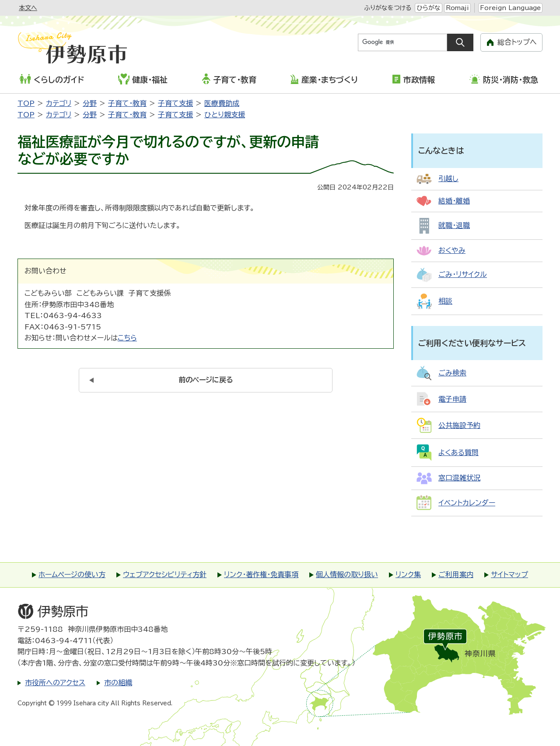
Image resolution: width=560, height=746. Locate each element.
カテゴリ (59, 103)
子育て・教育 (229, 79)
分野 (90, 103)
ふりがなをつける (388, 8)
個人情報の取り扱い (347, 574)
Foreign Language (510, 8)
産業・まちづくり (324, 79)
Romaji (457, 8)
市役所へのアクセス (55, 683)
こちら (127, 338)
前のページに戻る (206, 380)
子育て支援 (175, 103)
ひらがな (429, 8)
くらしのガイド (52, 79)
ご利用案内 (456, 574)
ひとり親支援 (225, 115)
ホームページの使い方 (72, 574)
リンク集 (408, 574)
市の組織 (118, 683)
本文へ (28, 8)
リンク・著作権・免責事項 (261, 574)
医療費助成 (222, 103)
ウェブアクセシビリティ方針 (165, 574)
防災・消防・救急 (504, 79)
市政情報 (413, 79)
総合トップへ (517, 42)
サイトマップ (509, 574)
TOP (26, 103)
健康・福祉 (143, 79)
